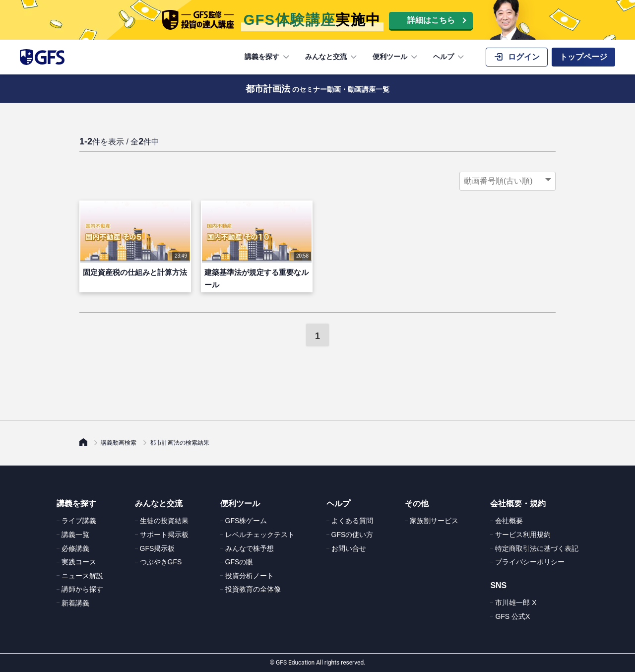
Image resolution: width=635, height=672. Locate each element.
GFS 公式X (512, 616)
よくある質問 (352, 521)
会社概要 (509, 521)
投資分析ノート (250, 576)
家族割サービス (434, 521)
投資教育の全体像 (253, 589)
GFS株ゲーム (246, 521)
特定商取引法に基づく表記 (537, 548)
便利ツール (396, 57)
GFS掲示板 (158, 548)
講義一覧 (75, 535)
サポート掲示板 (164, 535)
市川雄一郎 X (516, 603)
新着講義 (75, 603)
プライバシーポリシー (530, 562)
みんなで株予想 (250, 548)
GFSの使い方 (352, 535)
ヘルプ (449, 57)
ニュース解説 (82, 576)
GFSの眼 (239, 562)
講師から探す (82, 589)
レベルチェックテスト (260, 535)
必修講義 (75, 548)
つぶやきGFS (161, 562)
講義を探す (268, 57)
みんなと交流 (332, 57)
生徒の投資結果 (164, 521)
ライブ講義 (79, 521)
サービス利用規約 (523, 535)
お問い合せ (349, 548)
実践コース (79, 562)
